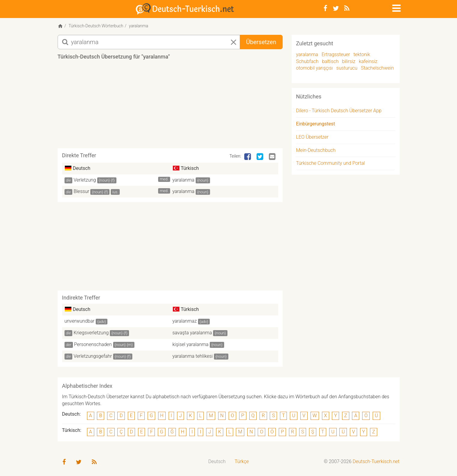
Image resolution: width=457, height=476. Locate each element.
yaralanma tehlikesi (193, 356)
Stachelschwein (377, 68)
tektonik (362, 54)
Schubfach (307, 61)
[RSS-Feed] (347, 8)
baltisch (330, 61)
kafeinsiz (368, 61)
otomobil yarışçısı (315, 68)
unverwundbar (80, 321)
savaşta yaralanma (192, 333)
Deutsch (217, 461)
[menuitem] (217, 462)
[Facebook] (325, 8)
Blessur (81, 191)
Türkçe (242, 461)
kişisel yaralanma (191, 344)
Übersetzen (261, 42)
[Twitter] (336, 8)
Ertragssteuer (336, 54)
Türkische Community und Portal (331, 163)
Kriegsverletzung (91, 333)
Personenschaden (93, 344)
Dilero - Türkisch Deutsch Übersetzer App (339, 111)
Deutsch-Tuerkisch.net (376, 461)
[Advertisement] (170, 106)
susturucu (347, 68)
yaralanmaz (185, 321)
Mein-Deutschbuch (316, 150)
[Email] (273, 157)
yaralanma (183, 180)
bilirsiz (349, 61)
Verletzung (85, 180)
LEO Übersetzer (312, 137)
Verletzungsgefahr (93, 356)
